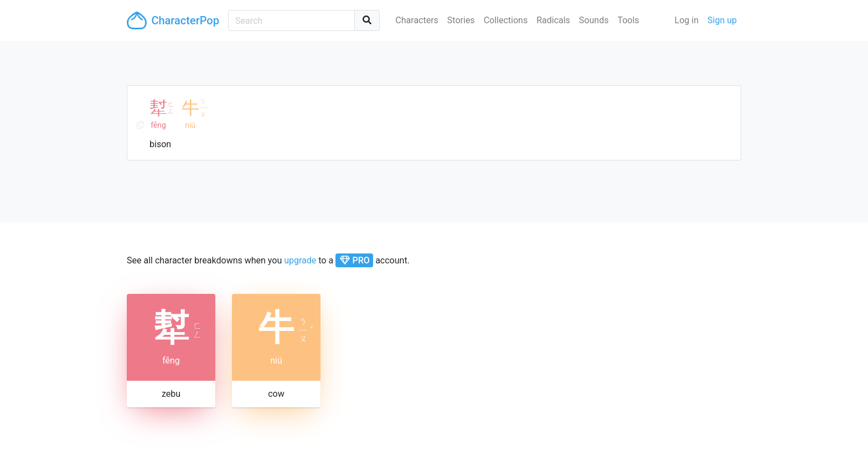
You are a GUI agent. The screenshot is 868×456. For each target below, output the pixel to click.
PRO (355, 260)
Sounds (594, 20)
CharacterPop (173, 20)
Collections (506, 20)
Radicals (553, 20)
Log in (687, 20)
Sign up (722, 20)
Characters (417, 20)
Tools (628, 20)
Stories (461, 20)
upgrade (300, 260)
